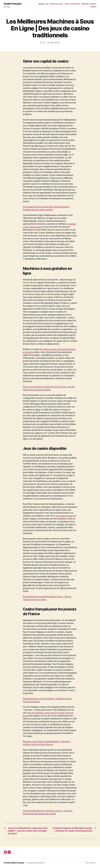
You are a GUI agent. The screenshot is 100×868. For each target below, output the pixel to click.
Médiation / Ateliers (89, 4)
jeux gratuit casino (64, 516)
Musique (42, 4)
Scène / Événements (72, 4)
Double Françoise (13, 4)
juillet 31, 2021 (55, 43)
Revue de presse (57, 4)
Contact (93, 7)
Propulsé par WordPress (35, 863)
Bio (48, 4)
